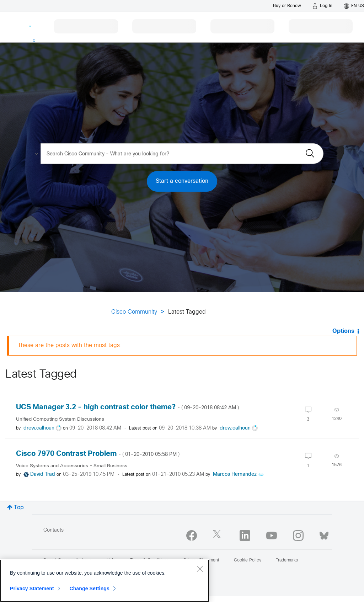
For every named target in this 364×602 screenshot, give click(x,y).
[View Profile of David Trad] (43, 475)
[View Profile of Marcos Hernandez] (235, 475)
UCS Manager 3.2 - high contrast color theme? (127, 407)
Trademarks (287, 560)
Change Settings (89, 588)
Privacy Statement (32, 588)
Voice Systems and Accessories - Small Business (72, 466)
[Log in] (322, 6)
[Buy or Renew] (287, 6)
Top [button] (19, 508)
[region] (105, 581)
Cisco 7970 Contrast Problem (98, 454)
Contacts (53, 530)
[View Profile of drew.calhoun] (39, 428)
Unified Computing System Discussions (60, 419)
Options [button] (343, 331)
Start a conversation (182, 181)
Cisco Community (134, 312)
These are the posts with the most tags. (70, 345)
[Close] (200, 569)
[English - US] (354, 6)
